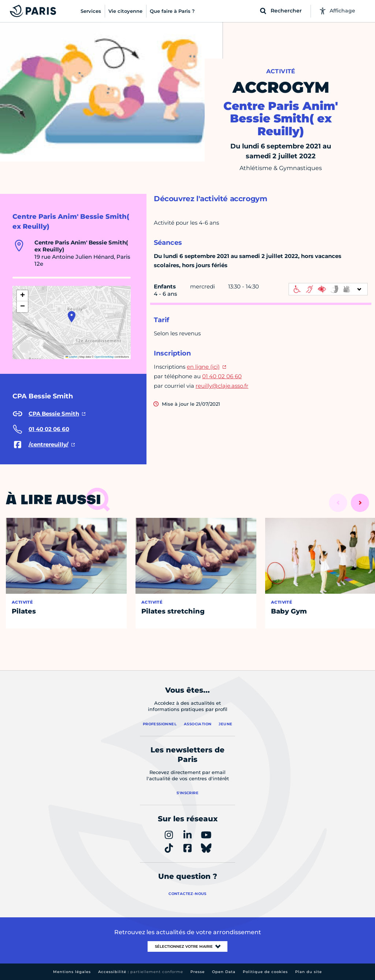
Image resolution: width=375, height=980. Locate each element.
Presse (198, 972)
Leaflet (71, 357)
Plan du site (309, 972)
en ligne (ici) (203, 367)
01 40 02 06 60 (222, 376)
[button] (72, 317)
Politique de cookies (265, 972)
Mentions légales (72, 972)
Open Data (224, 972)
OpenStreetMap (104, 357)
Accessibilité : (141, 972)
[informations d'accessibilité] (328, 289)
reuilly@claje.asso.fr (222, 386)
